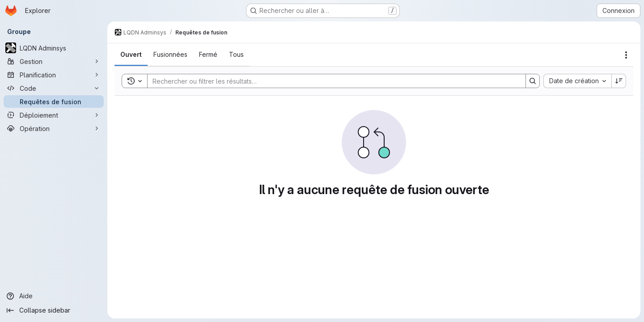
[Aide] (54, 296)
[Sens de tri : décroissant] (619, 81)
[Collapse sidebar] (54, 310)
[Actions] (626, 55)
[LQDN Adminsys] (54, 48)
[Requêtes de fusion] (54, 102)
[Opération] (54, 128)
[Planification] (54, 75)
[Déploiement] (54, 115)
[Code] (54, 88)
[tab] (131, 55)
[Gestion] (54, 61)
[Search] (332, 81)
